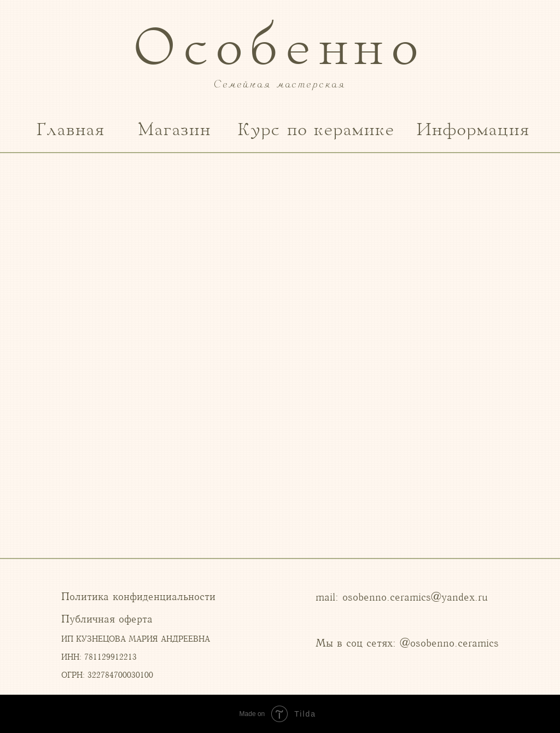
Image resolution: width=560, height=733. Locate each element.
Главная (71, 130)
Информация (473, 130)
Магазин (175, 130)
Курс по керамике (316, 130)
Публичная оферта (107, 619)
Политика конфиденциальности (138, 597)
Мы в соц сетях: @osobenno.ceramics (407, 643)
